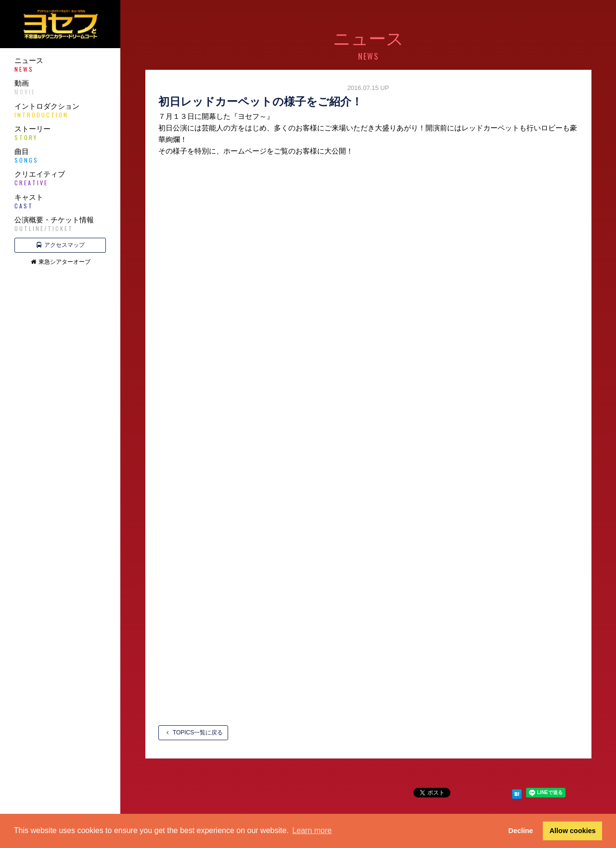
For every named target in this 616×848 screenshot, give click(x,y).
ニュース (60, 65)
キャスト (60, 202)
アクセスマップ (60, 245)
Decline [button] (520, 831)
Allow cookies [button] (573, 831)
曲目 (60, 156)
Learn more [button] (312, 830)
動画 (60, 88)
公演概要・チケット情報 (60, 224)
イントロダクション (60, 111)
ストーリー (60, 133)
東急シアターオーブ (60, 262)
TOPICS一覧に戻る (193, 732)
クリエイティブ (60, 179)
